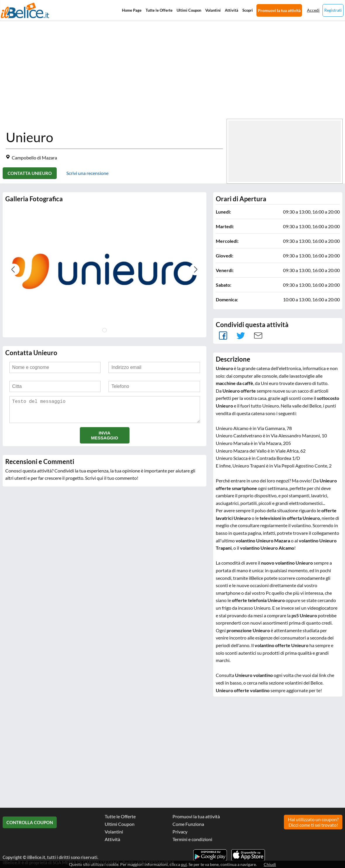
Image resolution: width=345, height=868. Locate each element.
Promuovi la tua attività (279, 10)
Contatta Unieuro (30, 173)
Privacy (180, 832)
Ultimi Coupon (189, 10)
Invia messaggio (105, 440)
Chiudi (270, 864)
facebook (223, 336)
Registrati (333, 10)
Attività (232, 10)
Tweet (241, 336)
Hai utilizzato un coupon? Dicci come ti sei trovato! (313, 822)
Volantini (213, 10)
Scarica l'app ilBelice (248, 855)
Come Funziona (188, 824)
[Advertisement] (175, 88)
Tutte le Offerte (159, 10)
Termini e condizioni (192, 839)
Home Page (132, 10)
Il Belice (25, 10)
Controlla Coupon (30, 822)
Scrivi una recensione (87, 173)
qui (184, 864)
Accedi (313, 10)
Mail (258, 336)
